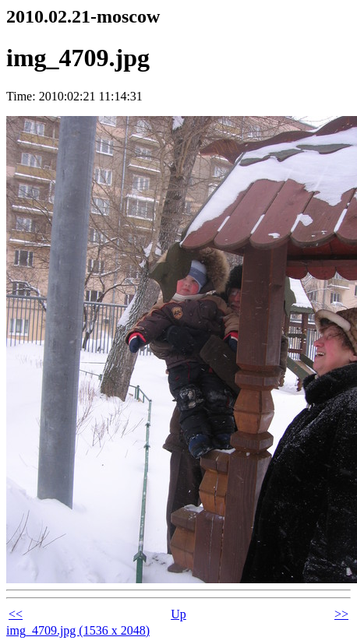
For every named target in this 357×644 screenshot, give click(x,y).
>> (341, 614)
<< (16, 614)
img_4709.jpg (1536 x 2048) (78, 630)
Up (178, 614)
